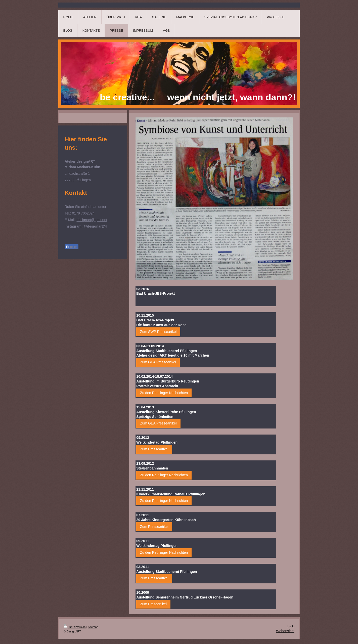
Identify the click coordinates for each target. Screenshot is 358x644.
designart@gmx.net (92, 220)
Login (291, 626)
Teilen (72, 247)
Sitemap (93, 627)
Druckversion (75, 627)
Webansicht (285, 631)
